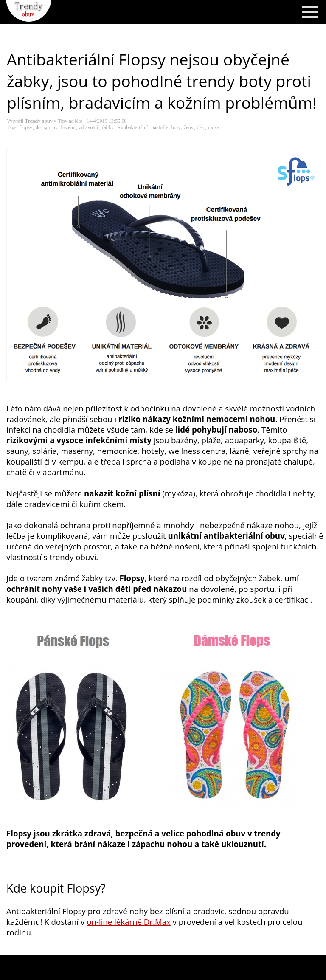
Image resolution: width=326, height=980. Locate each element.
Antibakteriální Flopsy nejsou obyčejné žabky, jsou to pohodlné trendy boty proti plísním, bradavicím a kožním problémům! (162, 81)
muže (214, 127)
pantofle (159, 127)
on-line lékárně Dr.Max (129, 922)
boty (176, 127)
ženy (189, 127)
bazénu (68, 127)
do (38, 127)
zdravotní (89, 127)
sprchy (51, 127)
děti (201, 127)
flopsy (26, 127)
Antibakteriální (133, 127)
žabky (108, 127)
